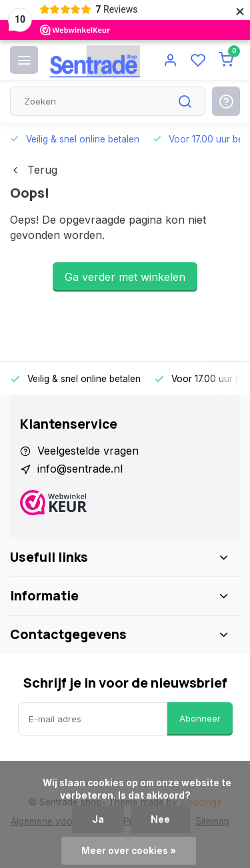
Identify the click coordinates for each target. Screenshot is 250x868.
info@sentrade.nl (80, 469)
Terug (34, 170)
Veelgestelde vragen (88, 451)
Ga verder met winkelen (125, 277)
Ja (98, 819)
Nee (160, 819)
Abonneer (200, 718)
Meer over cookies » (129, 851)
